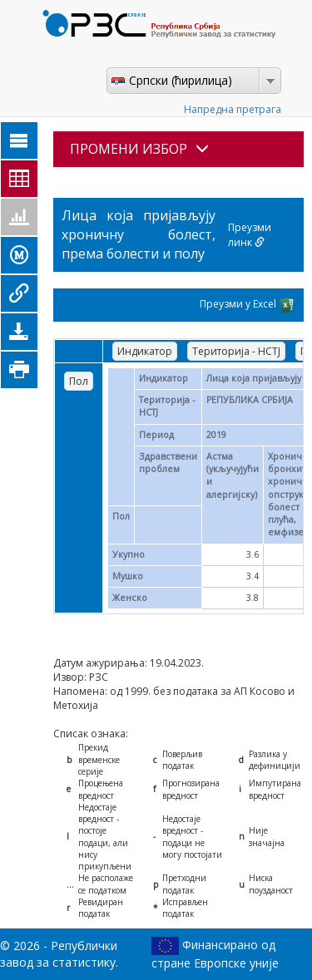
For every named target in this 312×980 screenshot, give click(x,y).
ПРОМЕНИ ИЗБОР (139, 149)
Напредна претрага (233, 109)
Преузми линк (250, 234)
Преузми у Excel (248, 305)
